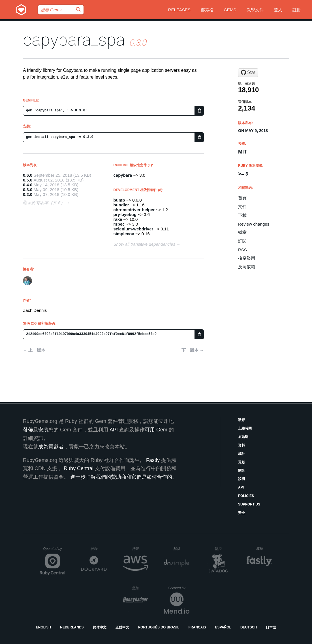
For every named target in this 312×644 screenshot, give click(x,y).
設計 (99, 549)
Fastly (153, 460)
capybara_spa (74, 40)
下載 (242, 215)
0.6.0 (28, 175)
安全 (242, 513)
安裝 (43, 430)
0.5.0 (28, 180)
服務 (264, 549)
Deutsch (249, 627)
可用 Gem (156, 430)
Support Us (249, 504)
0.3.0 (28, 190)
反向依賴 (247, 267)
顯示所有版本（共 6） (44, 203)
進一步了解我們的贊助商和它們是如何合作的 (121, 477)
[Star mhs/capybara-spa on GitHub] (248, 73)
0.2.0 (28, 194)
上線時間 (245, 428)
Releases (179, 10)
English (43, 627)
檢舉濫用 (247, 258)
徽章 (242, 232)
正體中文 (122, 627)
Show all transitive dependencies (144, 244)
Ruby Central (79, 468)
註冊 (297, 10)
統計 (242, 454)
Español (223, 627)
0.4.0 (28, 185)
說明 (242, 479)
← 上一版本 (34, 350)
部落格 (207, 10)
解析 (181, 549)
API (241, 487)
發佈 (28, 430)
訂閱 (242, 241)
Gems (230, 10)
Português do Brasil (159, 627)
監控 (223, 549)
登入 (278, 10)
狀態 (242, 420)
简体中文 (100, 627)
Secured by (179, 588)
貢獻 (242, 462)
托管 (139, 549)
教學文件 (255, 10)
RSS (242, 250)
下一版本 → (193, 350)
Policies (246, 496)
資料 (242, 445)
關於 (242, 470)
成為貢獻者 (51, 447)
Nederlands (72, 627)
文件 (242, 207)
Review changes (254, 224)
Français (197, 627)
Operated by (54, 551)
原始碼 (243, 437)
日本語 (271, 627)
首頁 (242, 198)
